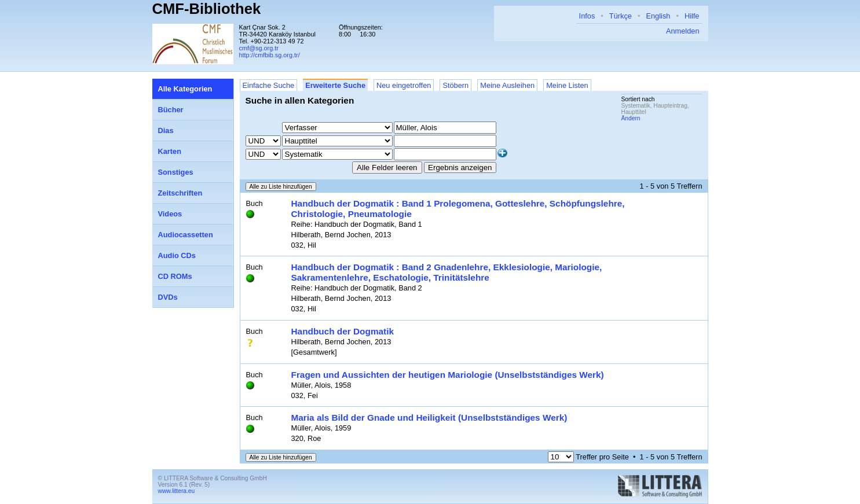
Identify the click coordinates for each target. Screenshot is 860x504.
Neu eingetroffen (404, 85)
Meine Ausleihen (507, 85)
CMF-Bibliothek (207, 9)
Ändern (631, 118)
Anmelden (683, 31)
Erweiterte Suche (335, 85)
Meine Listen (567, 85)
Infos (587, 16)
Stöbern (455, 85)
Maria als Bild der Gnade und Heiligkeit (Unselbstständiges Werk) (429, 417)
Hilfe (692, 16)
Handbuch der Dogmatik (343, 331)
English (658, 16)
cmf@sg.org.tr (259, 48)
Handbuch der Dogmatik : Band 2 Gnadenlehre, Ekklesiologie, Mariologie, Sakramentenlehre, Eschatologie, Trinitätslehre (447, 272)
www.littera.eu (177, 491)
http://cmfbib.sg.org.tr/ (270, 55)
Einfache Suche (269, 85)
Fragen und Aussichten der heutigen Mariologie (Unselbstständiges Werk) (448, 375)
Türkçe (621, 16)
